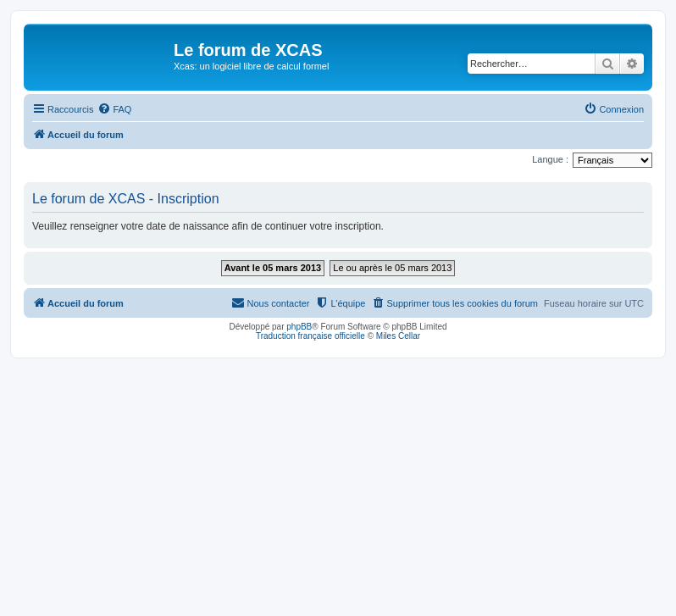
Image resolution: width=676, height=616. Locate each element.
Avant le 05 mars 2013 (273, 268)
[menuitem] (114, 109)
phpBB (299, 327)
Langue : (550, 159)
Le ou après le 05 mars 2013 (392, 268)
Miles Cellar (398, 336)
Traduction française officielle (310, 336)
